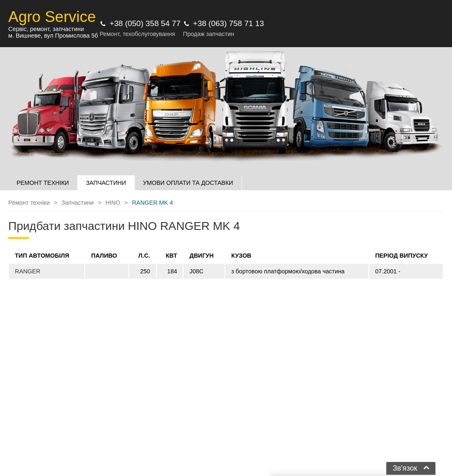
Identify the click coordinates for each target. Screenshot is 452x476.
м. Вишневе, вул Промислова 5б (53, 36)
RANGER (28, 271)
